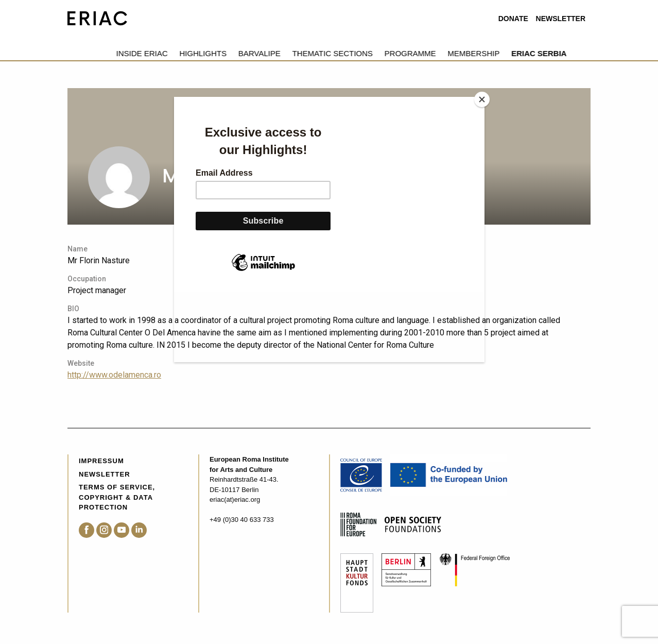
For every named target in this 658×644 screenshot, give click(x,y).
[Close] (482, 99)
